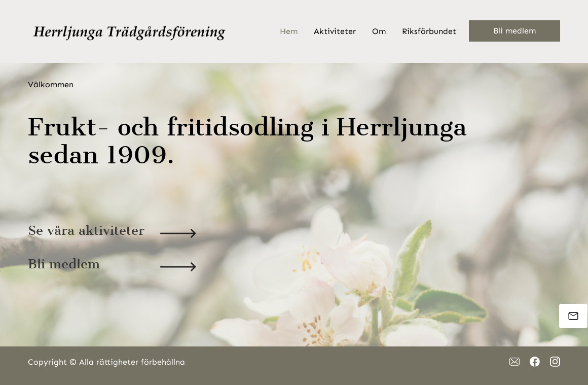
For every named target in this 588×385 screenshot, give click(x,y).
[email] (514, 362)
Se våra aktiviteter (86, 231)
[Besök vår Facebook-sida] (535, 362)
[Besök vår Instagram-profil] (555, 362)
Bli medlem (64, 264)
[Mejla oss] (573, 316)
